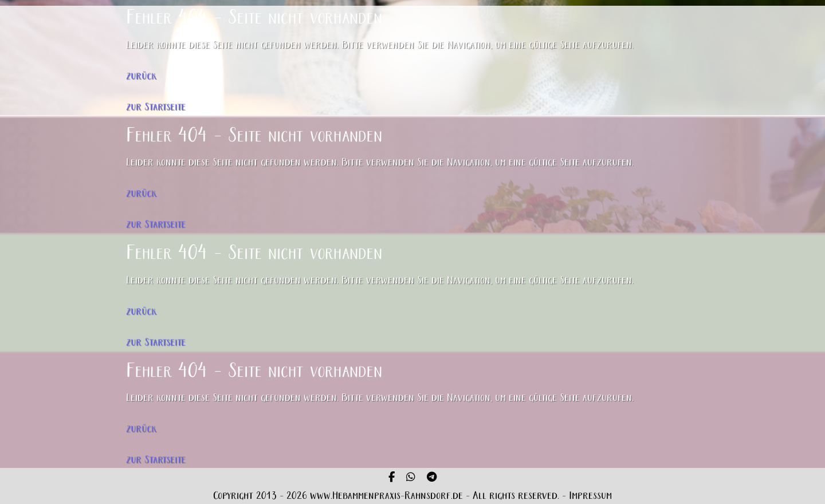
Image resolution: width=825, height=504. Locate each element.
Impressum (590, 496)
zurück (141, 76)
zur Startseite (156, 107)
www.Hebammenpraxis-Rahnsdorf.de (386, 496)
